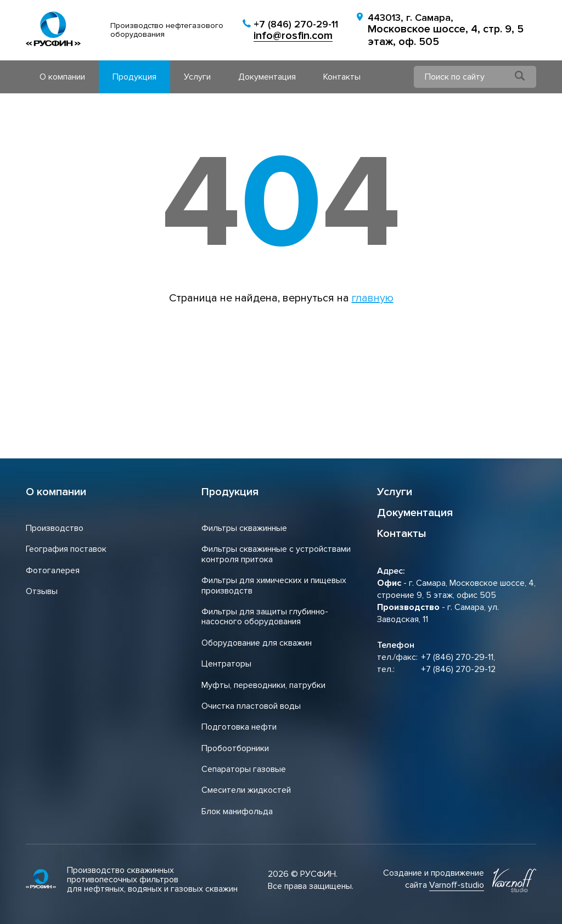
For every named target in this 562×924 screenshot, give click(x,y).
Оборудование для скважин (257, 643)
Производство (55, 528)
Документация (267, 77)
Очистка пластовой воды (251, 706)
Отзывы (42, 591)
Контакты (342, 77)
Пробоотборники (235, 748)
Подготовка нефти (239, 727)
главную (373, 298)
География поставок (66, 549)
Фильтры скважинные (244, 528)
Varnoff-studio (457, 885)
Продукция (134, 77)
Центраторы (226, 664)
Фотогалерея (53, 570)
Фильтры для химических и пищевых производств (274, 585)
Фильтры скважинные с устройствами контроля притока (276, 554)
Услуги (197, 77)
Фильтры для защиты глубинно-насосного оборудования (265, 617)
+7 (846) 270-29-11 (296, 24)
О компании (62, 77)
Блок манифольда (237, 811)
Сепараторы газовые (244, 769)
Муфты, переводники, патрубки (263, 685)
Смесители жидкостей (246, 790)
